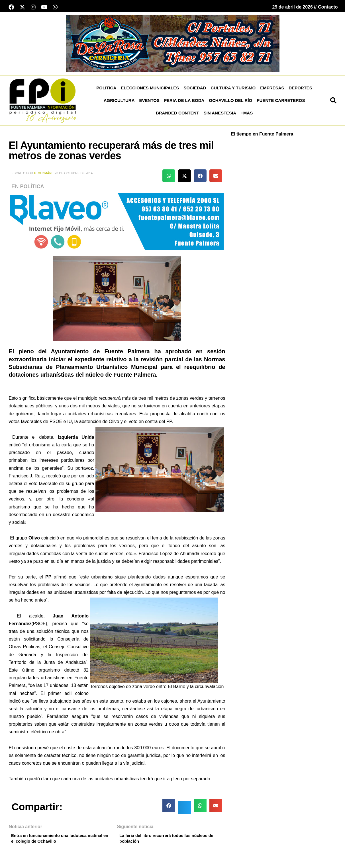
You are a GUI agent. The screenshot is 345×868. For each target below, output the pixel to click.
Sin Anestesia (220, 115)
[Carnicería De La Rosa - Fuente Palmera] (173, 45)
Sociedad (195, 90)
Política (106, 90)
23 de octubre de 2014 (74, 175)
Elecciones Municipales (150, 90)
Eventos (149, 102)
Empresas (272, 90)
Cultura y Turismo (233, 90)
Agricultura (119, 102)
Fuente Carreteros (281, 102)
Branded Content (177, 115)
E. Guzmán (43, 175)
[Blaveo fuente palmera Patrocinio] (117, 223)
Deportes (300, 90)
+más (247, 115)
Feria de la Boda (184, 102)
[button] (333, 102)
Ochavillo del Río (230, 102)
